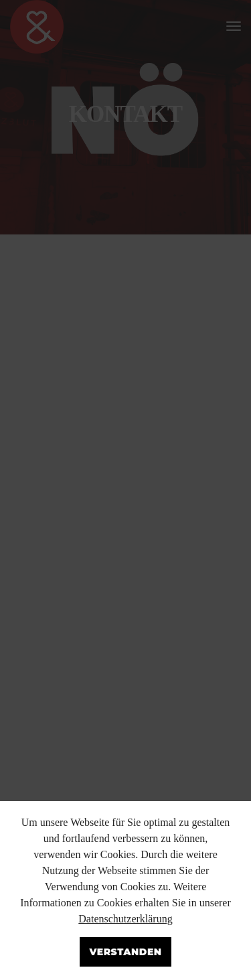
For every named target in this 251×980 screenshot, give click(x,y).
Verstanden (125, 952)
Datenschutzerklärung (125, 919)
